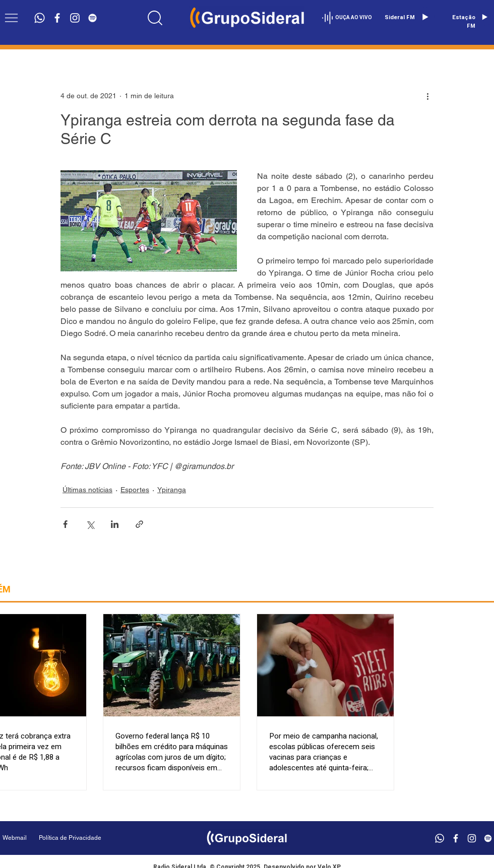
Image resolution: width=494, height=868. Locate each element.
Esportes (135, 490)
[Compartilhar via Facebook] (65, 524)
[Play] (425, 17)
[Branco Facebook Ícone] (57, 18)
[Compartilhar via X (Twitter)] (90, 524)
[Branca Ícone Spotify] (92, 18)
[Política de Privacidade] (96, 838)
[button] (11, 18)
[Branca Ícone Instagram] (75, 18)
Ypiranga (172, 490)
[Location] (155, 18)
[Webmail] (15, 838)
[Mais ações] (427, 96)
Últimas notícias (87, 490)
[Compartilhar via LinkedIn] (115, 524)
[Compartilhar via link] (139, 524)
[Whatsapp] (40, 18)
